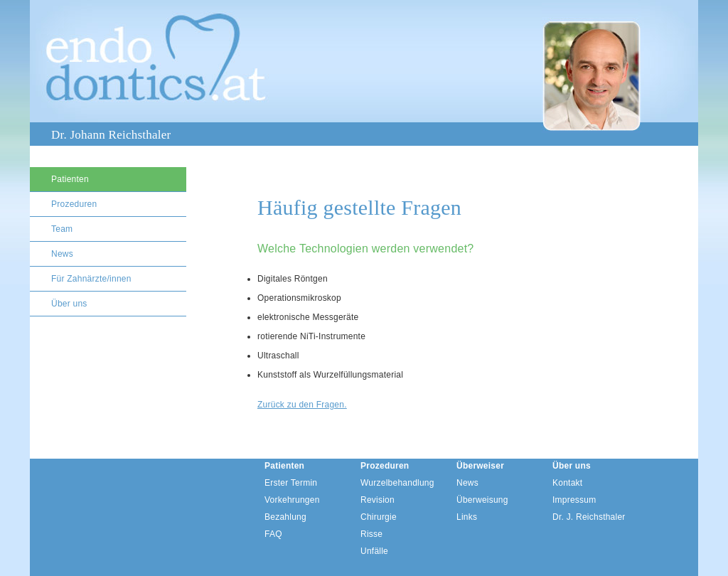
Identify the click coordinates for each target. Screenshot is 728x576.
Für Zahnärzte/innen (91, 279)
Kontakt (567, 483)
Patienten (70, 179)
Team (62, 229)
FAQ (273, 534)
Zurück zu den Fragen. (302, 405)
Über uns (69, 304)
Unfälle (374, 551)
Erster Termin (291, 483)
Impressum (574, 500)
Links (467, 517)
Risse (371, 534)
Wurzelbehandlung (397, 483)
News (62, 254)
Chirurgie (379, 517)
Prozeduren (74, 204)
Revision (378, 500)
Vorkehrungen (292, 500)
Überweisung (482, 500)
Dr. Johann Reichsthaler (111, 135)
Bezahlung (285, 517)
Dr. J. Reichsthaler (589, 517)
